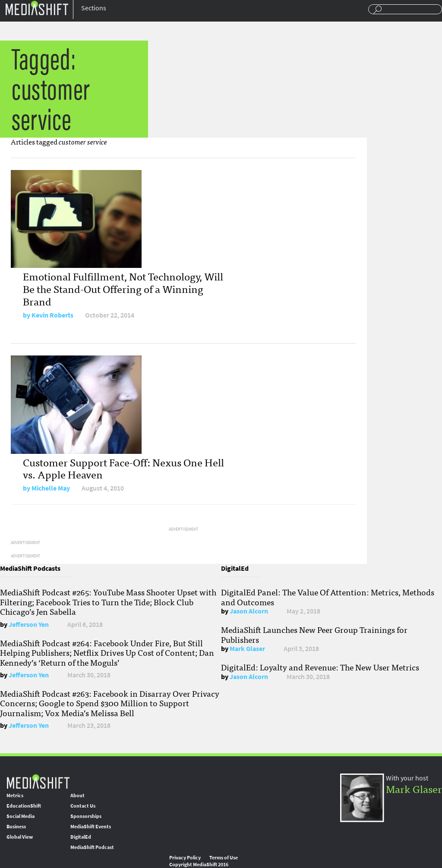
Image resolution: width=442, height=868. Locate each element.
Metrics (15, 796)
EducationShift (24, 806)
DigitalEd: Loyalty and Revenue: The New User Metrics (320, 667)
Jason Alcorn (249, 611)
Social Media (21, 816)
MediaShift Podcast (92, 847)
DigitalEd (81, 837)
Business (16, 827)
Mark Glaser (247, 649)
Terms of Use (224, 858)
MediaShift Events (91, 827)
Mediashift (37, 8)
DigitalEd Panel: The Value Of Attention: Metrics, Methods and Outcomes (328, 597)
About (77, 796)
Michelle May (51, 488)
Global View (20, 837)
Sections (94, 8)
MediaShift (38, 781)
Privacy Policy (185, 858)
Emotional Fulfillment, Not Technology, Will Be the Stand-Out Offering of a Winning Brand (123, 288)
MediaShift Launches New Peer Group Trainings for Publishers (314, 634)
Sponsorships (86, 816)
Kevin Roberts (52, 315)
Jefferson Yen (29, 624)
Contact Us (83, 806)
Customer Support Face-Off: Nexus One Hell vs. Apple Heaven (123, 468)
